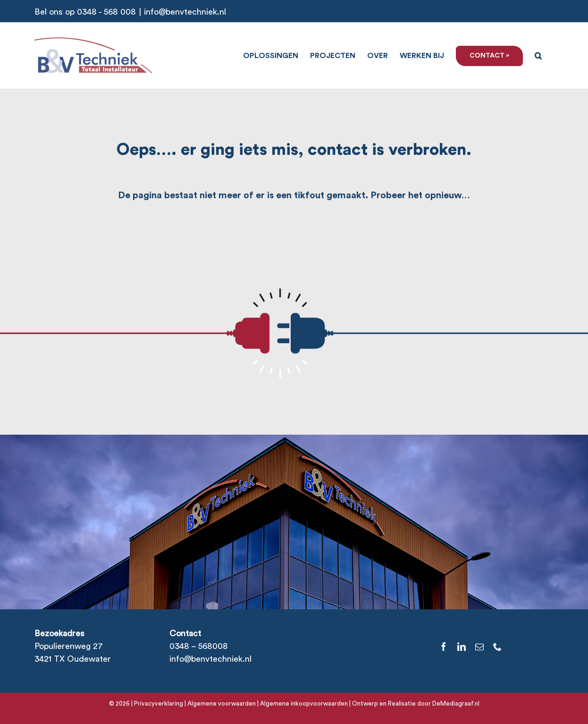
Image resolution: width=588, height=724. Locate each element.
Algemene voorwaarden (222, 703)
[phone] (497, 647)
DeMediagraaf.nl (455, 703)
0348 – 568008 (199, 646)
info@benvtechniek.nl (185, 12)
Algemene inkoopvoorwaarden (304, 703)
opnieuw (443, 195)
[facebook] (444, 647)
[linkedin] (462, 647)
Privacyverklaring (159, 703)
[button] (538, 55)
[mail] (479, 647)
